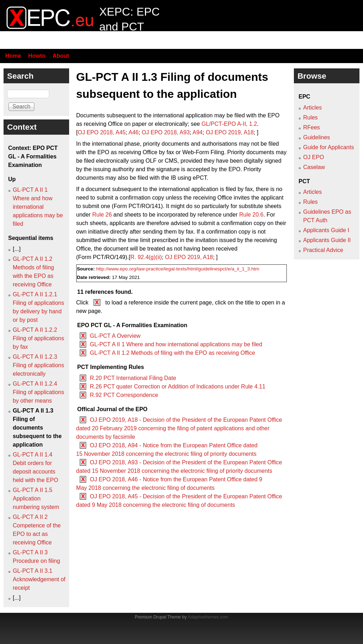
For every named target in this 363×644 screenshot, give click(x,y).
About (61, 56)
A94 (197, 132)
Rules (310, 117)
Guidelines (317, 137)
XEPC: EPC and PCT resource (130, 26)
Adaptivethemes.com (208, 617)
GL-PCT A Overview (115, 336)
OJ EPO (314, 157)
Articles (312, 108)
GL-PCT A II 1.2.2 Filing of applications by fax (38, 338)
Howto (37, 56)
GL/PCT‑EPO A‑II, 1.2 (229, 124)
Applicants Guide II (327, 240)
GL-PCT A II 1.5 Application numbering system (36, 499)
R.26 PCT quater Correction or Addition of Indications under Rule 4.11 (177, 387)
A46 (133, 132)
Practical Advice (323, 250)
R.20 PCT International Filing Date (133, 378)
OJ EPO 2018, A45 (102, 132)
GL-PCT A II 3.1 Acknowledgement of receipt (39, 579)
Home (13, 56)
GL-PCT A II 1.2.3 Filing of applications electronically (38, 365)
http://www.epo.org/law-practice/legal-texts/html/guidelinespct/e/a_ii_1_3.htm (178, 269)
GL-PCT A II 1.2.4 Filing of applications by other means (38, 392)
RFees (311, 127)
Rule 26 (102, 215)
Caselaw (314, 167)
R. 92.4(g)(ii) (146, 257)
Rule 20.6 (252, 215)
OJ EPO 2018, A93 (166, 132)
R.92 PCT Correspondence (124, 395)
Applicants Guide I (326, 230)
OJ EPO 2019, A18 (230, 132)
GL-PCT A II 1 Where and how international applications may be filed (176, 344)
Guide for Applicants (328, 147)
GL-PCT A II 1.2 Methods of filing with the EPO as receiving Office (172, 353)
